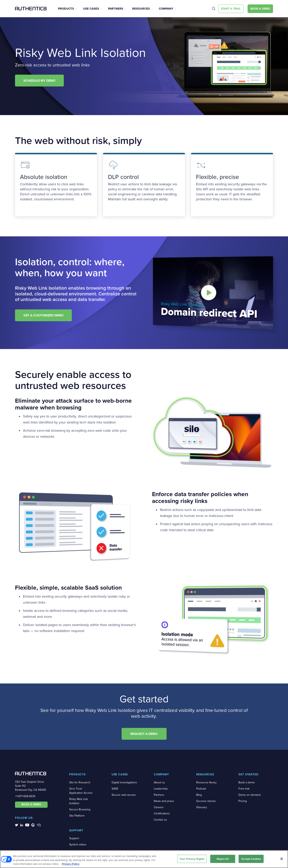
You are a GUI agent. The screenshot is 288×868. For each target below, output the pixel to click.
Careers (159, 807)
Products (66, 9)
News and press (164, 801)
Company (166, 9)
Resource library (206, 782)
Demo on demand (249, 795)
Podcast (201, 789)
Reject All (223, 859)
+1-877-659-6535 (25, 796)
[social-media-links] (16, 825)
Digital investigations (124, 782)
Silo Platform (77, 816)
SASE (115, 789)
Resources (141, 9)
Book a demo (247, 782)
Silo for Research (80, 782)
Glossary (202, 807)
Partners (116, 9)
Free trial (244, 789)
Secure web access (124, 795)
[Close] (282, 859)
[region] (144, 859)
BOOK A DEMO (31, 804)
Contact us (160, 820)
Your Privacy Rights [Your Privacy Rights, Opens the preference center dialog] (192, 859)
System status (78, 844)
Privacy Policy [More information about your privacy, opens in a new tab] (71, 864)
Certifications (162, 813)
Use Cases (91, 9)
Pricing (243, 801)
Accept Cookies (251, 859)
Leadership (161, 789)
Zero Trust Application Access (81, 791)
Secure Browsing (80, 809)
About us (159, 782)
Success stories (206, 801)
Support (74, 838)
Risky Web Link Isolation (78, 801)
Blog (199, 795)
